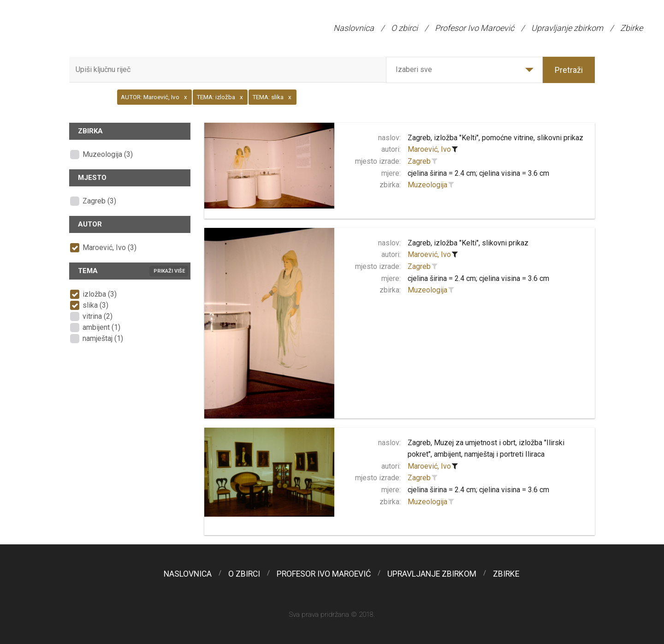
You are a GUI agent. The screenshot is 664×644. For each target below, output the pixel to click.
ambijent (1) (101, 327)
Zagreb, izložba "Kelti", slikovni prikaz (468, 243)
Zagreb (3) (99, 201)
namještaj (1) (103, 338)
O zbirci (404, 28)
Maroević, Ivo (429, 149)
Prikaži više (169, 271)
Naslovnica (354, 28)
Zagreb (419, 161)
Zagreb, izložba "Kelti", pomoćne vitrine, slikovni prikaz (495, 138)
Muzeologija (427, 185)
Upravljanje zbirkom (567, 28)
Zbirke (631, 28)
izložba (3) (100, 294)
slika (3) (95, 305)
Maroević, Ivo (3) (110, 247)
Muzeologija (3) (108, 154)
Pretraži (569, 70)
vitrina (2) (98, 316)
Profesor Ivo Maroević (474, 28)
